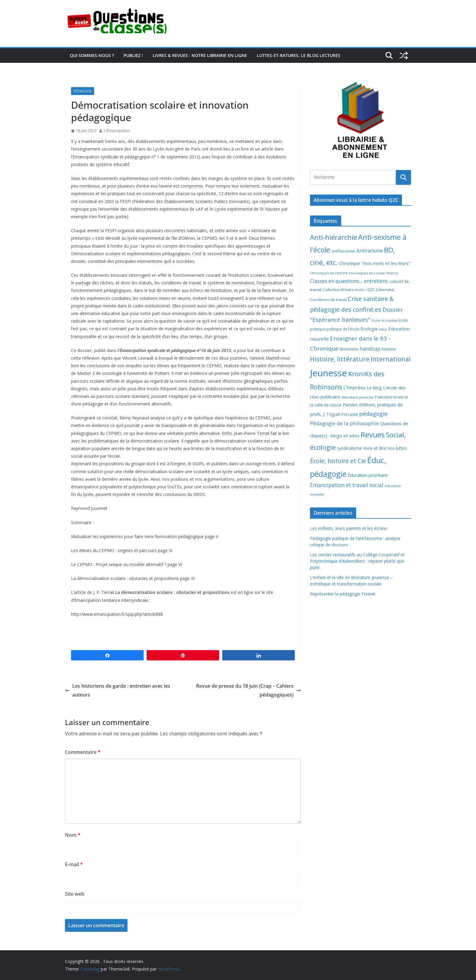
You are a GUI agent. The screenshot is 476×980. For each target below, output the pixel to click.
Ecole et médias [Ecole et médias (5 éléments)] (384, 320)
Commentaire (83, 752)
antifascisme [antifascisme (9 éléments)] (343, 251)
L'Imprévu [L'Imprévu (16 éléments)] (354, 388)
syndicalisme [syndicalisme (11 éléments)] (349, 448)
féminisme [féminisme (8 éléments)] (349, 349)
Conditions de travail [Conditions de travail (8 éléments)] (328, 300)
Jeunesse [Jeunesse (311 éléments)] (328, 373)
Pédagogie (83, 91)
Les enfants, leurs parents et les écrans (348, 528)
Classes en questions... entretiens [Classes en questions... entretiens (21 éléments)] (349, 281)
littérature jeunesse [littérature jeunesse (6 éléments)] (358, 397)
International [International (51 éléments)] (391, 359)
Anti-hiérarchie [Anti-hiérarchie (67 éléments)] (333, 237)
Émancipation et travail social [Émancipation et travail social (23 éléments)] (347, 485)
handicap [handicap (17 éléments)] (370, 349)
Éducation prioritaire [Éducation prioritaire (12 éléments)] (368, 475)
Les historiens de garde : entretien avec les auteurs (118, 690)
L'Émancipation (117, 131)
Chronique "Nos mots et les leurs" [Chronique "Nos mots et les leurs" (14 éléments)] (375, 263)
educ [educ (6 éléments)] (383, 329)
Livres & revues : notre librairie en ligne (200, 55)
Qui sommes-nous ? (92, 55)
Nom (73, 835)
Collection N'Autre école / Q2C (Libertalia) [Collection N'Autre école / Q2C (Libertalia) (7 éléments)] (359, 290)
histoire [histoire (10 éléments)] (389, 349)
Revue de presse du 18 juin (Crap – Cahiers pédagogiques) (248, 690)
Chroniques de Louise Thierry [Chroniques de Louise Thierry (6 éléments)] (373, 273)
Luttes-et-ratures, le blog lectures (299, 55)
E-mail (74, 864)
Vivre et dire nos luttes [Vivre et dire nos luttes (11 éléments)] (385, 448)
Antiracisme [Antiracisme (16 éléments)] (370, 251)
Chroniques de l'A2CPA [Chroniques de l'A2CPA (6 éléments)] (329, 273)
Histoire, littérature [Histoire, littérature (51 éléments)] (340, 359)
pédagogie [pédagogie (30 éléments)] (373, 414)
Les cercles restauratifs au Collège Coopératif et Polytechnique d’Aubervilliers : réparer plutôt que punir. (357, 561)
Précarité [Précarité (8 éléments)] (350, 414)
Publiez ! (133, 55)
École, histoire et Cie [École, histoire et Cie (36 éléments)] (338, 461)
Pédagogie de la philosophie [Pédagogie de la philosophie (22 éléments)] (344, 423)
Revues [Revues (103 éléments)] (373, 434)
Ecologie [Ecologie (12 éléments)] (369, 329)
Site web (75, 894)
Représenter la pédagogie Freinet (343, 594)
